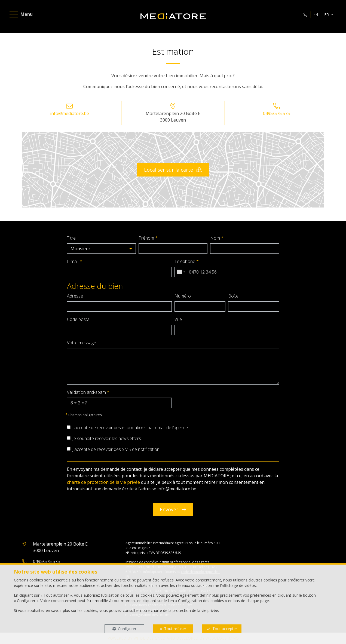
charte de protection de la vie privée (103, 482)
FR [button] (327, 15)
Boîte (233, 296)
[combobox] (181, 272)
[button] (101, 249)
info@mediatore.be (70, 113)
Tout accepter (225, 629)
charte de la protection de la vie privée (184, 610)
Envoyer (173, 509)
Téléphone (187, 261)
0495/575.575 (276, 113)
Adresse (75, 296)
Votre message (82, 343)
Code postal (79, 319)
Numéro (183, 296)
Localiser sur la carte (173, 170)
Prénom (148, 238)
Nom (217, 238)
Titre (71, 238)
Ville (178, 319)
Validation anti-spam (88, 392)
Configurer (127, 629)
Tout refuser (175, 629)
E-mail (74, 261)
